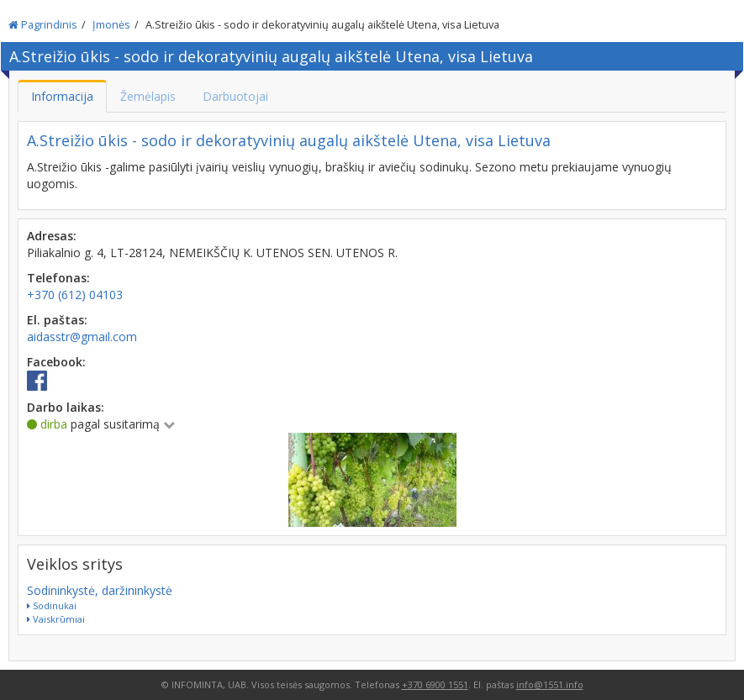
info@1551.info (550, 684)
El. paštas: (57, 320)
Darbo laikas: (66, 407)
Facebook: (56, 362)
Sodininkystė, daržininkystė (100, 590)
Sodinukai (52, 605)
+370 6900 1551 (435, 684)
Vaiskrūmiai (56, 619)
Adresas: (52, 236)
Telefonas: (58, 278)
